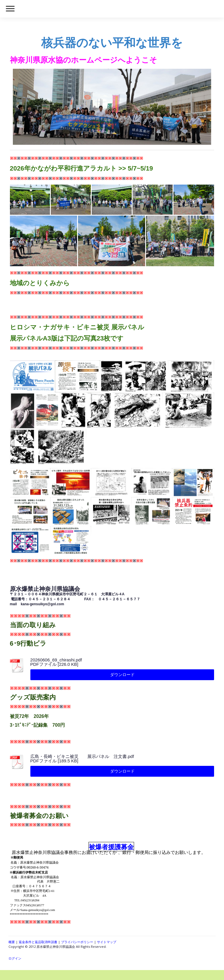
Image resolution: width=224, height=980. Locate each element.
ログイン (15, 958)
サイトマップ (107, 942)
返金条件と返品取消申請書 (38, 942)
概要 (12, 942)
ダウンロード (122, 675)
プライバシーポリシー (77, 942)
